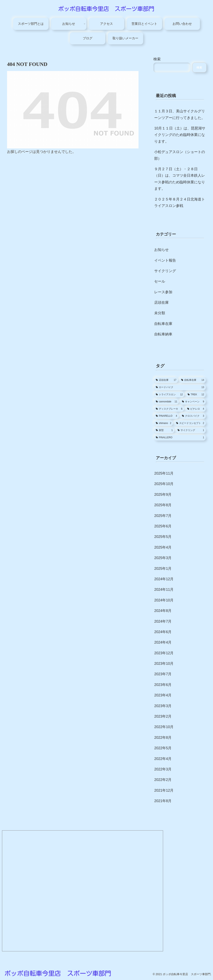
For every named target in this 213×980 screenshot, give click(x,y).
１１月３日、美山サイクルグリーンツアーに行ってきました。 (180, 114)
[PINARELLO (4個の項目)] (166, 416)
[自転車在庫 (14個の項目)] (193, 380)
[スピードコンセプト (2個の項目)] (190, 423)
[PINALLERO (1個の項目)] (180, 438)
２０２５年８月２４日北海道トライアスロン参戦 (180, 202)
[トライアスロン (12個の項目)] (169, 395)
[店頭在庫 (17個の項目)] (166, 380)
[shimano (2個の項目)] (164, 423)
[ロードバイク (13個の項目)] (180, 387)
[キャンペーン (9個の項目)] (193, 402)
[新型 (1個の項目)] (164, 430)
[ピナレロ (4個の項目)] (196, 409)
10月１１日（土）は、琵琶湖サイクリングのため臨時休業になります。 (180, 135)
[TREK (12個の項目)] (196, 395)
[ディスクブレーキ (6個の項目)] (169, 409)
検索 (157, 59)
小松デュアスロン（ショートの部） (180, 155)
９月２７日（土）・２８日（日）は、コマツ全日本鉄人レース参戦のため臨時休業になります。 (180, 179)
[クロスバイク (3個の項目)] (193, 416)
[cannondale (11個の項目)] (166, 402)
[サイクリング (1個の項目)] (191, 430)
